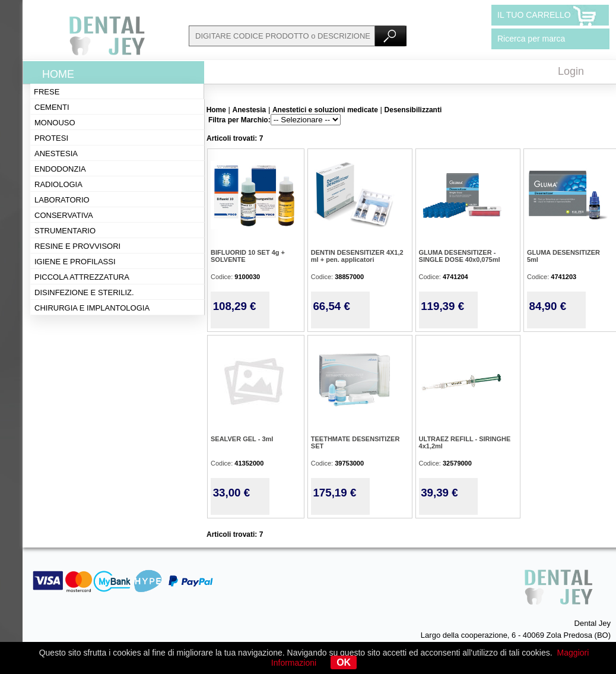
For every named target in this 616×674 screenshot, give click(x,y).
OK (344, 662)
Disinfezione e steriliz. (84, 292)
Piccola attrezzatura (82, 277)
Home (58, 74)
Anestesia (56, 154)
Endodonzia (60, 169)
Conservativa (64, 215)
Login (571, 71)
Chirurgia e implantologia (92, 308)
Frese (47, 92)
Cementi (52, 107)
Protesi (51, 138)
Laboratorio (62, 200)
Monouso (55, 123)
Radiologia (58, 184)
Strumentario (65, 231)
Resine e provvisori (77, 246)
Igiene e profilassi (75, 262)
